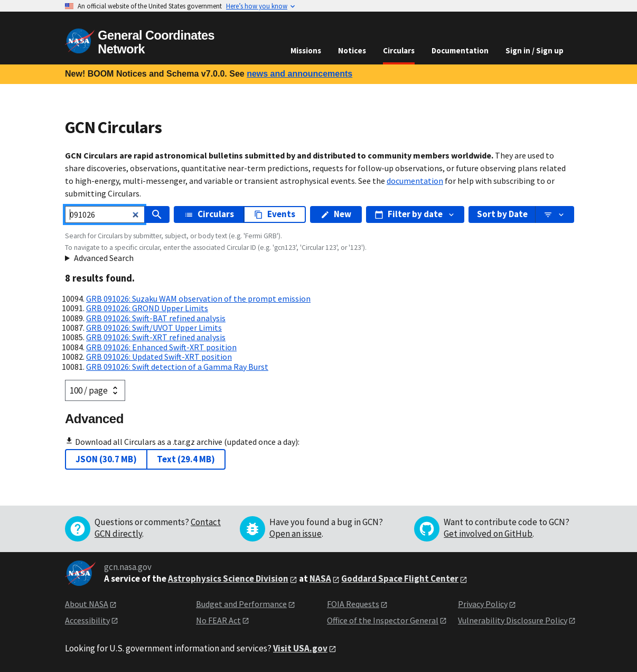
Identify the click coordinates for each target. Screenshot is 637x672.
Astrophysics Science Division (228, 578)
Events (275, 214)
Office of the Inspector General (383, 620)
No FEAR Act (218, 620)
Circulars (399, 50)
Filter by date (415, 214)
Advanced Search (104, 258)
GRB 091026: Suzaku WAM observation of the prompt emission (198, 298)
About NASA (87, 604)
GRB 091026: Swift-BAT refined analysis (156, 318)
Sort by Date (502, 214)
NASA (320, 578)
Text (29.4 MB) (186, 459)
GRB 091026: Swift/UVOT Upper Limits (154, 328)
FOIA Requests (353, 604)
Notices (352, 50)
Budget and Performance (241, 604)
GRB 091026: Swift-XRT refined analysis (156, 337)
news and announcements (299, 74)
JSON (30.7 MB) (106, 459)
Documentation (460, 50)
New (336, 214)
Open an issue (296, 534)
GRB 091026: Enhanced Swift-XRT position (161, 347)
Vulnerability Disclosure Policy (513, 620)
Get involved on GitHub (488, 534)
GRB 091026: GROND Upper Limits (147, 308)
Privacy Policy (483, 604)
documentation (415, 181)
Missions (306, 50)
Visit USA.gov (300, 648)
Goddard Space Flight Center (400, 578)
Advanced (94, 419)
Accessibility (87, 620)
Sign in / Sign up (535, 50)
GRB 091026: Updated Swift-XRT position (159, 357)
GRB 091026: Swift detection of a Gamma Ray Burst (177, 367)
